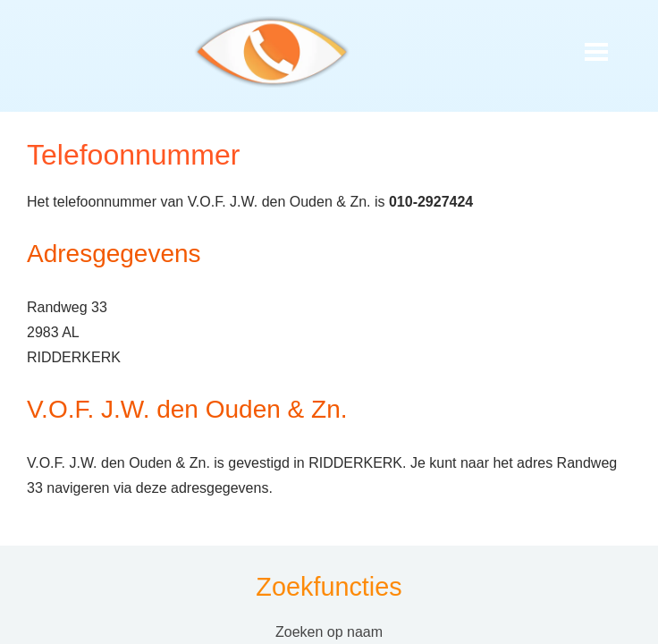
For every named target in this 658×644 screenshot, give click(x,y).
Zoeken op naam (329, 632)
